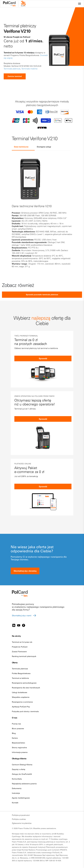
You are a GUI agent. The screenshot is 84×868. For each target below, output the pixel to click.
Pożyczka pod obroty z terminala (25, 711)
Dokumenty (17, 788)
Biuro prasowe (18, 729)
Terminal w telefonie (20, 678)
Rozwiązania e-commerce (22, 702)
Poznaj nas (16, 724)
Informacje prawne (20, 752)
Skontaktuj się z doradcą (25, 571)
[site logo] (11, 4)
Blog (14, 733)
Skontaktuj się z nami (24, 615)
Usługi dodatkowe (20, 692)
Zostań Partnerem (19, 652)
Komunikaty (17, 779)
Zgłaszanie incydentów (22, 823)
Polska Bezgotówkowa (21, 673)
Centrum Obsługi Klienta (22, 765)
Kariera (15, 738)
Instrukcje (16, 793)
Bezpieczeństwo (18, 743)
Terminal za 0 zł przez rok (22, 642)
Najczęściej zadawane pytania (24, 784)
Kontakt (15, 803)
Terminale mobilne (29, 69)
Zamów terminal (15, 76)
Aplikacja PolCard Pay (21, 707)
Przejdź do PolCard (20, 647)
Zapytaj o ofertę (19, 769)
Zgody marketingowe (21, 798)
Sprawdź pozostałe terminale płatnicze (42, 295)
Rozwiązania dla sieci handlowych (26, 688)
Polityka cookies (19, 819)
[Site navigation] (80, 4)
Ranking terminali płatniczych (24, 656)
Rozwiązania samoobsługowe (24, 683)
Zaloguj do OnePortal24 (22, 774)
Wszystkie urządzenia (21, 697)
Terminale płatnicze (12, 69)
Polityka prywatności (21, 815)
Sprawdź (43, 358)
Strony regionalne (19, 748)
